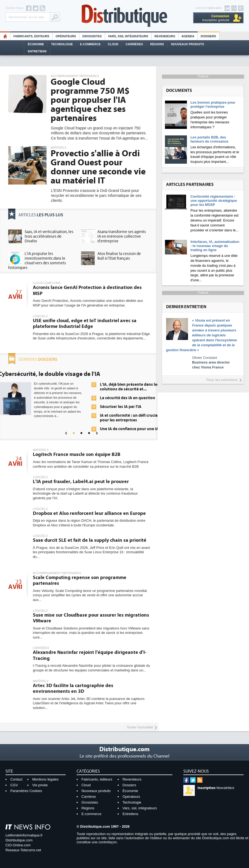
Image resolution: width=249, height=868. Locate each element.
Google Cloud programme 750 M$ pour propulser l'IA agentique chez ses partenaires (90, 100)
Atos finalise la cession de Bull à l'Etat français (119, 256)
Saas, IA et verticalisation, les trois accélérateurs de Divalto (49, 236)
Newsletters (216, 788)
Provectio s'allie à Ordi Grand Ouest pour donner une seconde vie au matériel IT (98, 167)
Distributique (125, 16)
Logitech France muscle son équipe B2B (77, 454)
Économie (36, 44)
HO (5, 36)
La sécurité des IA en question (128, 398)
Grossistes (92, 36)
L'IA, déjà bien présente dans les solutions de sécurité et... (129, 387)
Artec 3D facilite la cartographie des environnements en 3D (73, 689)
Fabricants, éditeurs (31, 36)
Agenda (188, 36)
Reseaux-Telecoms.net (23, 850)
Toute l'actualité (140, 727)
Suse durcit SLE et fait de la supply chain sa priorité (90, 540)
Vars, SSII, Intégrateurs (128, 36)
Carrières (134, 44)
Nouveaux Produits (188, 44)
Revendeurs (165, 36)
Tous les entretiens (222, 380)
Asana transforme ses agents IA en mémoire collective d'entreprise (122, 236)
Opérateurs (66, 36)
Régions (157, 44)
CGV (14, 785)
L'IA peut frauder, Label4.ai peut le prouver (81, 482)
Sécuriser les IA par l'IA (121, 407)
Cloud (113, 44)
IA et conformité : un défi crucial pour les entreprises (129, 418)
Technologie (62, 44)
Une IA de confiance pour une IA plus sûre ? (129, 431)
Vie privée (40, 785)
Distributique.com (19, 840)
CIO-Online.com (18, 845)
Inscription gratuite (216, 18)
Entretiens (37, 51)
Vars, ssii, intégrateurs (140, 808)
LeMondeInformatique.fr (24, 835)
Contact (16, 779)
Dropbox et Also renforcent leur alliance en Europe (89, 513)
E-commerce (90, 44)
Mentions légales (45, 779)
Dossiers (208, 36)
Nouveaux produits (96, 791)
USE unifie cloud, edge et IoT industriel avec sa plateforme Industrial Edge (85, 324)
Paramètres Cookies (26, 791)
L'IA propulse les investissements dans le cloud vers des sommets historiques (37, 261)
